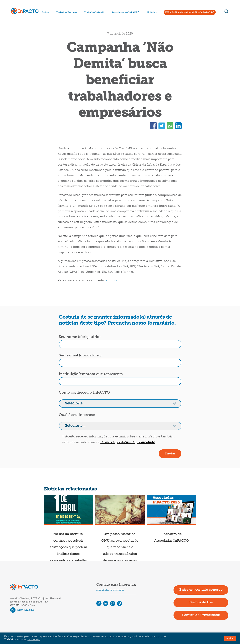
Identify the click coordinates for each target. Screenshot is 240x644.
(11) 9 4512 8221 (22, 610)
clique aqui (114, 281)
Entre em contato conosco (201, 590)
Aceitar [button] (230, 638)
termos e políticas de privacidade (128, 442)
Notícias (152, 13)
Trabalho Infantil (94, 13)
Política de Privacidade (201, 615)
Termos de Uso (201, 602)
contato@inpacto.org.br (110, 590)
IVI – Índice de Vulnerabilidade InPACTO (190, 13)
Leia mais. (34, 640)
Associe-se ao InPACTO (125, 13)
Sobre (45, 13)
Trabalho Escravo (66, 13)
